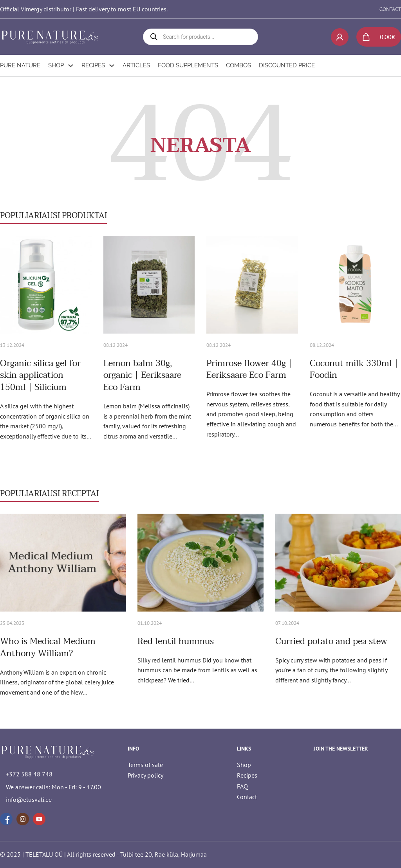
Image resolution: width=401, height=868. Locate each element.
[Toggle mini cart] (376, 37)
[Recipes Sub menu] (112, 66)
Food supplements (188, 65)
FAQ (242, 786)
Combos (238, 65)
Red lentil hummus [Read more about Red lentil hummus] (176, 641)
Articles (136, 65)
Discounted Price (287, 65)
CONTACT (390, 9)
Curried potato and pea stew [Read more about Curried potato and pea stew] (331, 641)
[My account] (340, 37)
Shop (56, 65)
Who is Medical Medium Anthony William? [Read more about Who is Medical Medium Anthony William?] (48, 647)
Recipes (93, 65)
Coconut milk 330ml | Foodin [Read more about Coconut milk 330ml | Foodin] (354, 369)
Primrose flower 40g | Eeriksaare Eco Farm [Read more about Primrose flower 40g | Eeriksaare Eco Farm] (249, 369)
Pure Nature (20, 65)
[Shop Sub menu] (71, 66)
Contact (247, 797)
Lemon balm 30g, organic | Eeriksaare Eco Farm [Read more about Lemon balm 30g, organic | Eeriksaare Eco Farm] (142, 375)
